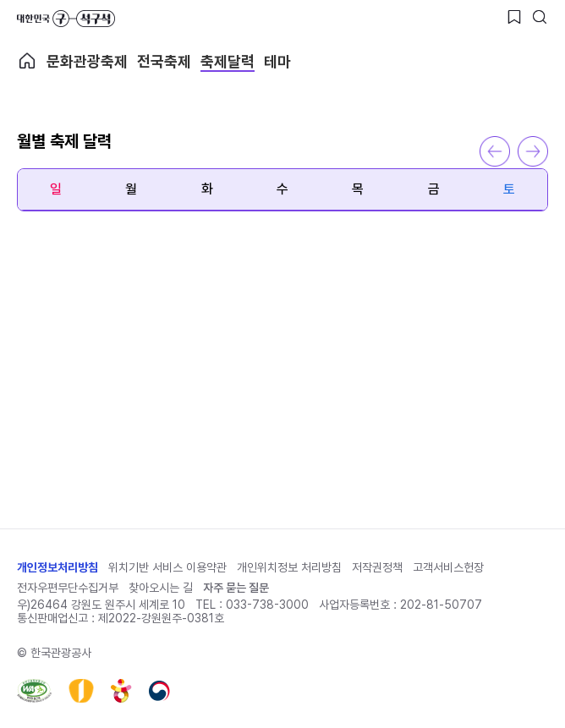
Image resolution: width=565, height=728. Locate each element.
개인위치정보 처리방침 (289, 567)
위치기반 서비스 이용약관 (167, 567)
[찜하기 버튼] (514, 17)
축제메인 (27, 61)
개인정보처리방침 (58, 567)
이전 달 (495, 151)
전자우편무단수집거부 (68, 588)
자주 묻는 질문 (236, 588)
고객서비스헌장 (448, 567)
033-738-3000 (267, 605)
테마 (277, 61)
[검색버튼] (540, 17)
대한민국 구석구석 (66, 19)
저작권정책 (377, 567)
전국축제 (164, 61)
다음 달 (533, 151)
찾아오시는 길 (161, 588)
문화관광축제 (87, 61)
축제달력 (228, 61)
